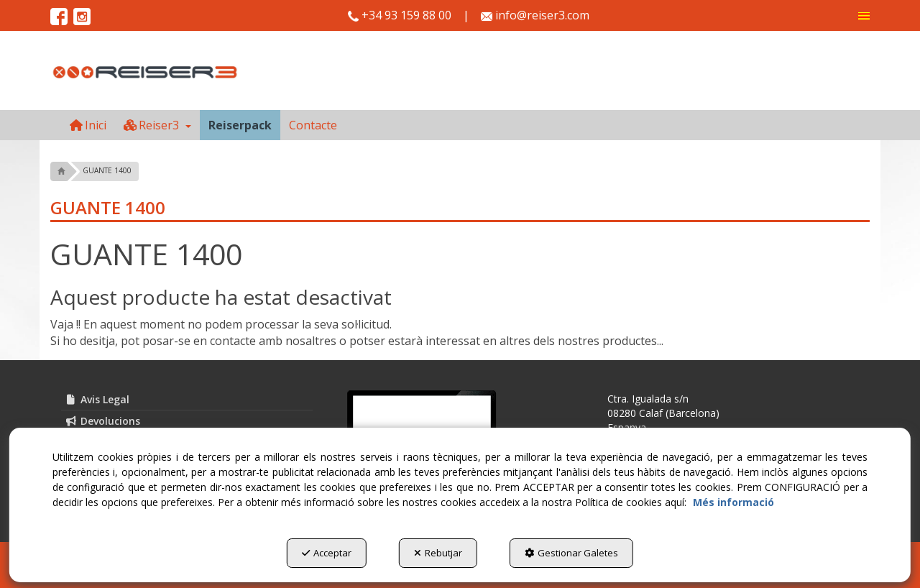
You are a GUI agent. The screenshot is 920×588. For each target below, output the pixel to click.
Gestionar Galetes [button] (571, 553)
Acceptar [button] (327, 553)
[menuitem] (864, 16)
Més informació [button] (733, 502)
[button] (864, 16)
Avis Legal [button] (97, 399)
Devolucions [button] (102, 421)
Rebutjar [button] (438, 553)
